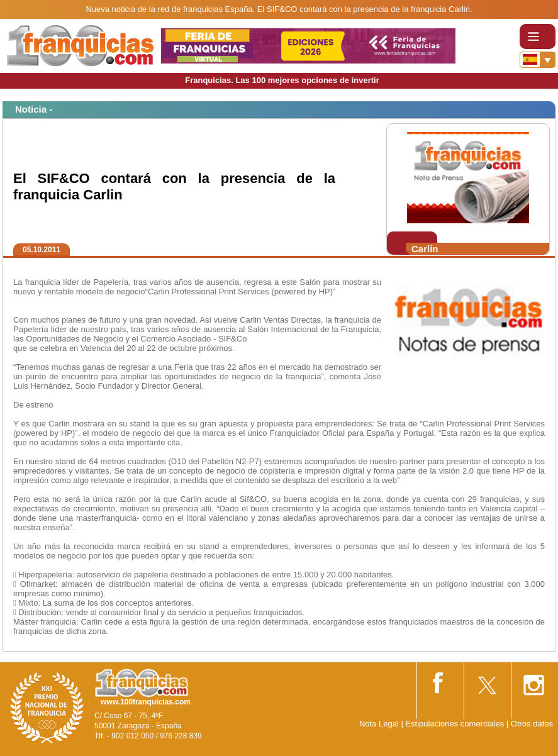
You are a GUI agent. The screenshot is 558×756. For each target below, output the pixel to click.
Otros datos (532, 724)
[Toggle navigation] (538, 36)
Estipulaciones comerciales (455, 724)
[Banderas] (538, 60)
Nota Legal (379, 724)
